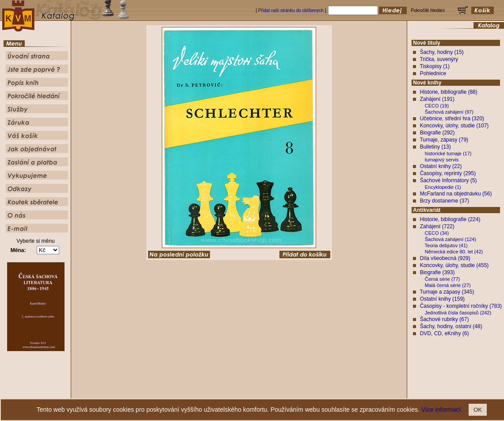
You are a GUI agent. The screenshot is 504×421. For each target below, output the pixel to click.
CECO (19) (437, 106)
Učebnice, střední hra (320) (452, 119)
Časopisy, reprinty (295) (448, 173)
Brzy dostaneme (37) (445, 201)
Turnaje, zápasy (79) (444, 140)
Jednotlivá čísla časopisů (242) (458, 313)
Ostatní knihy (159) (442, 299)
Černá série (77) (442, 279)
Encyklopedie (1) (443, 187)
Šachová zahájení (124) (451, 239)
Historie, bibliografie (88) (449, 92)
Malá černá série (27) (448, 285)
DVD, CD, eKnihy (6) (445, 333)
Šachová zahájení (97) (449, 112)
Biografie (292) (437, 133)
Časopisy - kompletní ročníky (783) (461, 306)
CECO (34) (437, 233)
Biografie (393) (437, 272)
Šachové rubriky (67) (445, 319)
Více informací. (442, 410)
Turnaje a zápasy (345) (447, 292)
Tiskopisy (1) (435, 66)
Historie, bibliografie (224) (450, 219)
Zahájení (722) (437, 226)
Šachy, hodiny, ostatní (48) (451, 326)
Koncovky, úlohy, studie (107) (454, 126)
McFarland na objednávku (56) (456, 194)
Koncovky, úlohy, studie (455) (454, 265)
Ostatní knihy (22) (441, 166)
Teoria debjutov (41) (446, 245)
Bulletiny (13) (435, 147)
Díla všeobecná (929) (445, 258)
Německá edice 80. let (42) (454, 252)
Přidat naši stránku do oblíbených (291, 10)
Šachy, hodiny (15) (442, 52)
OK (478, 410)
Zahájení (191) (437, 99)
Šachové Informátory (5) (449, 180)
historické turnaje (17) (448, 153)
